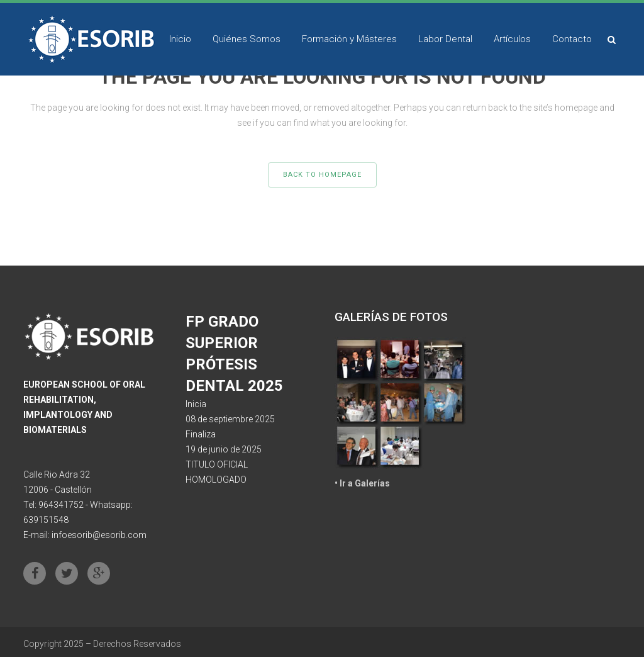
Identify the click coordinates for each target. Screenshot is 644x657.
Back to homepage (322, 175)
